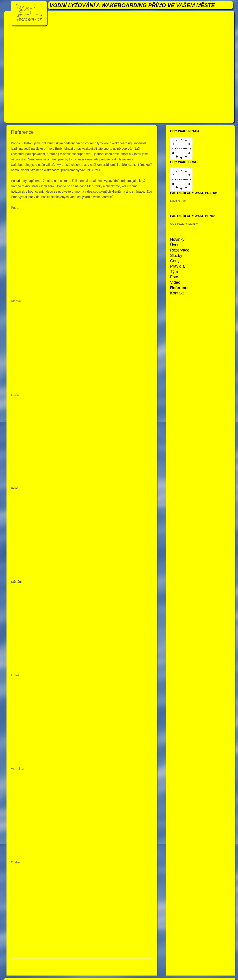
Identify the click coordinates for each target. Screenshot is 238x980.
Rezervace (180, 250)
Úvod (175, 245)
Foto (174, 277)
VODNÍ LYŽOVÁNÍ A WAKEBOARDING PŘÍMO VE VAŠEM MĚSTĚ (132, 5)
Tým (174, 272)
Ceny (175, 261)
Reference (180, 288)
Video (175, 282)
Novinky (177, 239)
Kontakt (177, 293)
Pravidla (177, 266)
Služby (176, 256)
